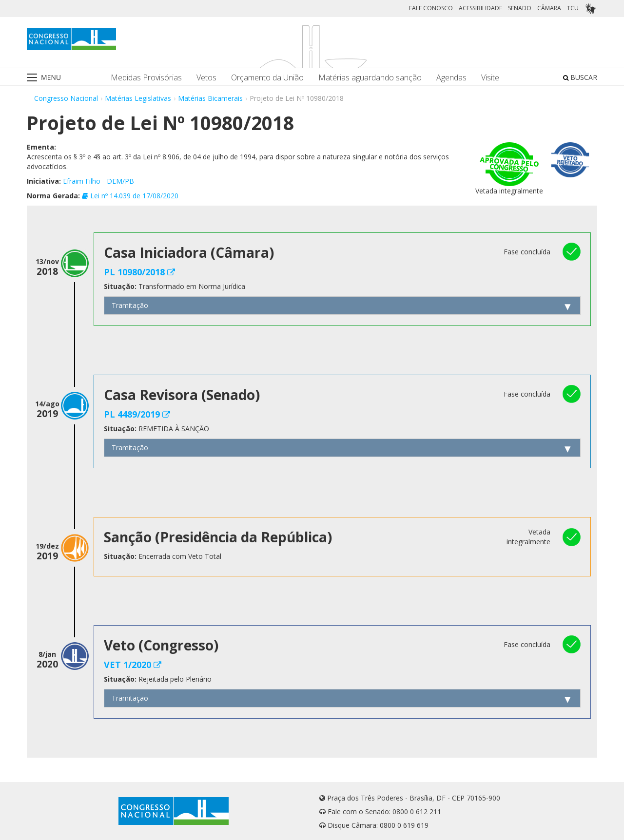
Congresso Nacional (66, 98)
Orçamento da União (267, 78)
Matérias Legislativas (138, 98)
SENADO (520, 8)
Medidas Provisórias (146, 78)
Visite (490, 78)
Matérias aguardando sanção (370, 78)
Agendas (451, 78)
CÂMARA (549, 8)
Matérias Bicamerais (210, 98)
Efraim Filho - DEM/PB (98, 181)
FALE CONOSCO (431, 8)
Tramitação (130, 305)
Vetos (206, 78)
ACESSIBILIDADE (480, 8)
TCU (573, 8)
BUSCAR (580, 77)
